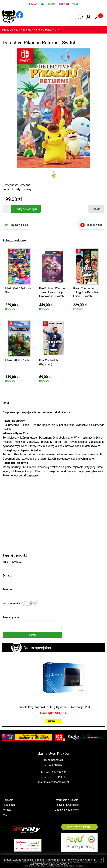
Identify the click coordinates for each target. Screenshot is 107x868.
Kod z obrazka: (21, 603)
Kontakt (7, 810)
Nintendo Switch (43, 30)
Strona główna (10, 30)
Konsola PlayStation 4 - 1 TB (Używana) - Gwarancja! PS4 (53, 707)
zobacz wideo (95, 225)
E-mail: (7, 576)
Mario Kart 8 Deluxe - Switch (18, 290)
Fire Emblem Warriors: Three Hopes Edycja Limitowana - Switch (53, 292)
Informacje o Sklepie (66, 800)
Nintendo (26, 30)
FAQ (5, 815)
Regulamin (9, 805)
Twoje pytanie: (11, 617)
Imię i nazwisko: (12, 562)
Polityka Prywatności (67, 805)
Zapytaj (96, 209)
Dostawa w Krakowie (67, 810)
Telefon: (8, 589)
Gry (57, 30)
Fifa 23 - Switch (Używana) (49, 362)
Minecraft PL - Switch (18, 360)
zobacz (54, 721)
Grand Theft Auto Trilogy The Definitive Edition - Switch (86, 292)
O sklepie (8, 800)
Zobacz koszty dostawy (17, 189)
